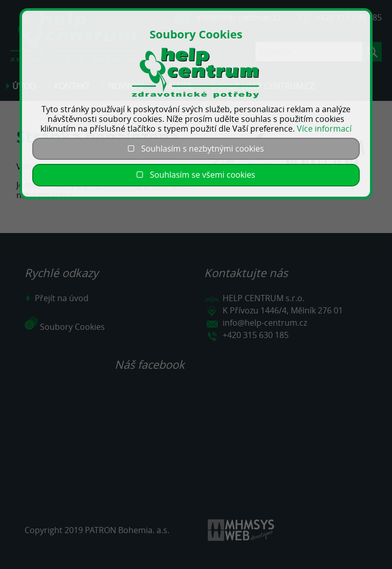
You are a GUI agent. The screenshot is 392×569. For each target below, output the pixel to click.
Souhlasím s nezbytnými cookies (196, 149)
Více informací (324, 129)
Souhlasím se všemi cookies (196, 175)
